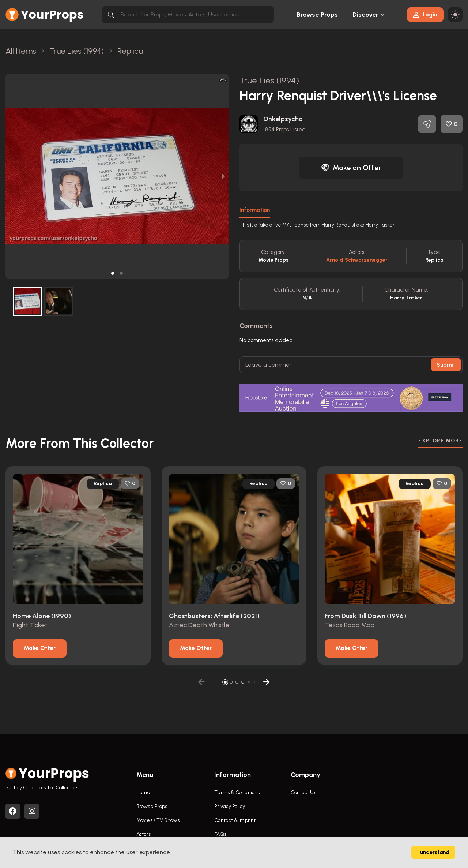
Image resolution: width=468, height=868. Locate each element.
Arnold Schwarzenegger (357, 260)
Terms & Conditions (237, 792)
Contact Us (303, 792)
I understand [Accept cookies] (433, 852)
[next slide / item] (223, 176)
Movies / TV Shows (158, 820)
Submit (446, 365)
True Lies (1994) (269, 80)
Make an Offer (351, 168)
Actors (144, 834)
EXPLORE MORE (440, 441)
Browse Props (317, 15)
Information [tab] (255, 210)
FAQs (220, 834)
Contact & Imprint (235, 820)
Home (143, 792)
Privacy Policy (229, 806)
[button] (113, 273)
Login (425, 14)
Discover (366, 15)
